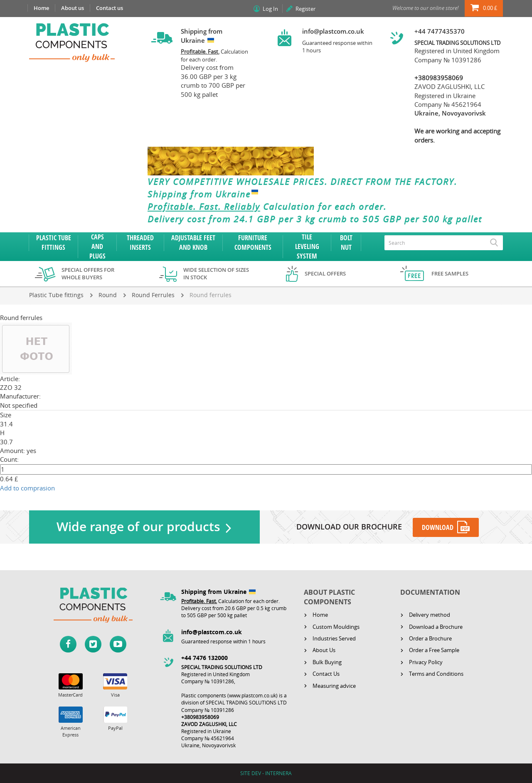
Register (305, 9)
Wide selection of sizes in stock (216, 274)
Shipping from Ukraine (205, 194)
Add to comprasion (27, 488)
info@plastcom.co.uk (333, 31)
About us (73, 8)
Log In (270, 9)
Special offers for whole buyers (88, 274)
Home (41, 8)
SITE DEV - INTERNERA (266, 773)
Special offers (325, 273)
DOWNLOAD (438, 527)
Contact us (110, 8)
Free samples (450, 273)
